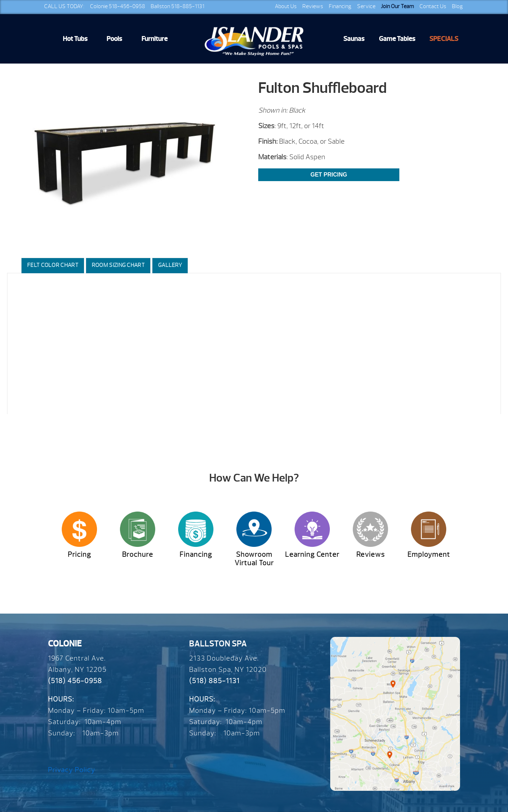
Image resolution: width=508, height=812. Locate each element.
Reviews (313, 6)
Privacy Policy (72, 770)
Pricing (79, 554)
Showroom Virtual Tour (254, 559)
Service (366, 6)
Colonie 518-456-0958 (117, 6)
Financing (340, 6)
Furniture (155, 39)
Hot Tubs (75, 39)
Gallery (170, 265)
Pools (114, 39)
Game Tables (397, 39)
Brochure (138, 554)
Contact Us (433, 6)
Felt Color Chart (53, 265)
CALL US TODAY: (64, 6)
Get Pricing (329, 175)
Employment (429, 554)
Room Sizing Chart (118, 265)
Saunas (354, 39)
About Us (286, 6)
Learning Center (312, 554)
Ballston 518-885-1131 (177, 6)
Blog (457, 6)
